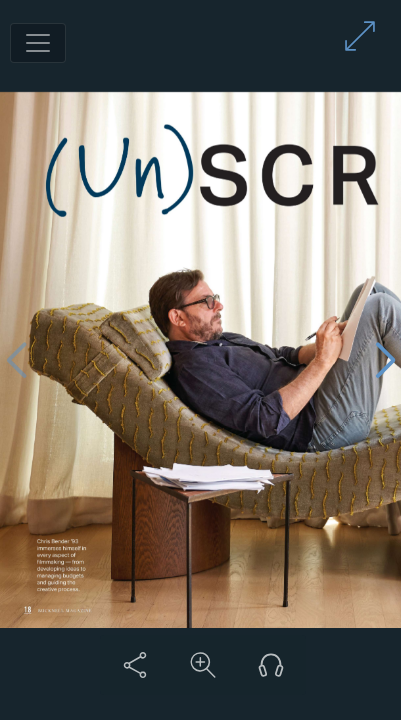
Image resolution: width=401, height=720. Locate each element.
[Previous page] (16, 360)
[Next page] (385, 360)
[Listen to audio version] (271, 665)
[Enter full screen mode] (360, 36)
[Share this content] (135, 665)
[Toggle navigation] (38, 43)
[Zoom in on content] (203, 665)
